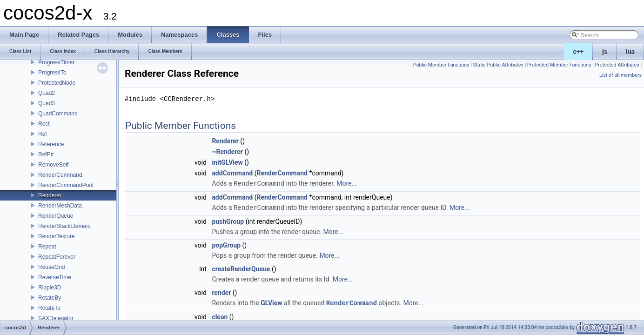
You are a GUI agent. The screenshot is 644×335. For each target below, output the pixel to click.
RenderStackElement (64, 226)
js (605, 52)
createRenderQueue (241, 268)
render (221, 292)
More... (346, 183)
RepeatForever (57, 257)
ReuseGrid (51, 267)
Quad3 (47, 103)
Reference (51, 144)
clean (220, 315)
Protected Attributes (617, 65)
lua (630, 52)
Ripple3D (50, 288)
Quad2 (47, 93)
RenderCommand (60, 175)
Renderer (50, 195)
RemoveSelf (53, 165)
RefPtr (46, 154)
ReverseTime (55, 277)
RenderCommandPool (66, 185)
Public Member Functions (441, 65)
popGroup (226, 244)
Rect (44, 124)
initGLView (227, 162)
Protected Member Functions (559, 65)
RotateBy (50, 298)
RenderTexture (57, 236)
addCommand (232, 173)
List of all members (621, 75)
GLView (271, 302)
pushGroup (228, 221)
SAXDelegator (56, 318)
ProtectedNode (57, 83)
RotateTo (49, 308)
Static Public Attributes (498, 65)
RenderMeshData (60, 206)
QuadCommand (58, 114)
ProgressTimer (56, 62)
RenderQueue (56, 216)
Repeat (47, 247)
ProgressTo (52, 73)
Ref (43, 134)
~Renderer (227, 152)
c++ (579, 52)
